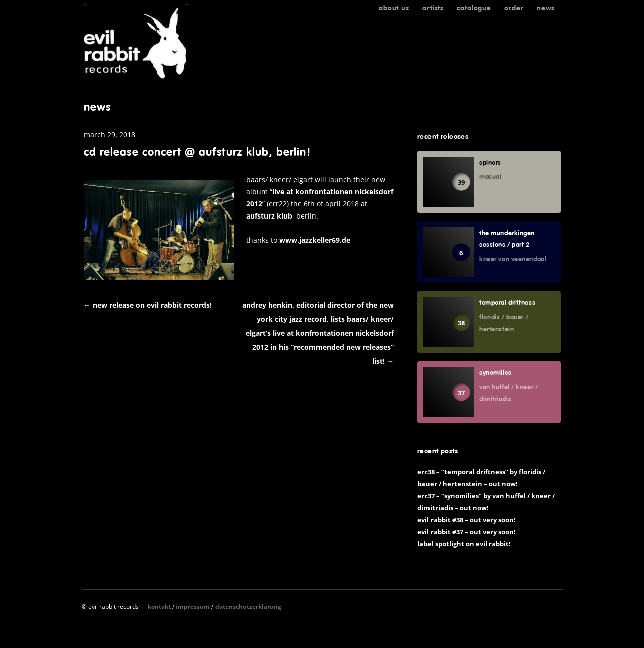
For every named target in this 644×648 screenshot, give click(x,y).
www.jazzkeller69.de (315, 240)
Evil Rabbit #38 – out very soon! (467, 520)
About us (394, 8)
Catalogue (474, 8)
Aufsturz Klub (269, 216)
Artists (433, 8)
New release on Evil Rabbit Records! (148, 305)
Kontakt (159, 607)
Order (514, 8)
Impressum (193, 607)
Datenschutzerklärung (248, 607)
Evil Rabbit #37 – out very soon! (467, 532)
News (546, 8)
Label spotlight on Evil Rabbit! (464, 544)
